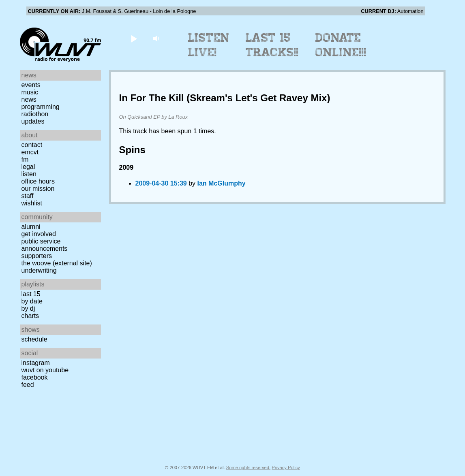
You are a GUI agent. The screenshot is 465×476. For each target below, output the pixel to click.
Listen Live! (209, 45)
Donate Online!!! (341, 45)
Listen (29, 174)
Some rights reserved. (248, 467)
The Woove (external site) (57, 263)
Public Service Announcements (45, 245)
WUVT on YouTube (45, 370)
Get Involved (39, 234)
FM (25, 159)
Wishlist (32, 203)
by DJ (28, 308)
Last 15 (31, 294)
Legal (28, 167)
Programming (41, 107)
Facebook (35, 377)
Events (31, 85)
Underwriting (39, 270)
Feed (28, 385)
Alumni (31, 227)
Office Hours (38, 181)
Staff (28, 196)
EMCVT (30, 152)
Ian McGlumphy (222, 183)
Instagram (36, 363)
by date (32, 301)
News (29, 99)
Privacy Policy (286, 467)
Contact (32, 145)
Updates (33, 121)
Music (30, 92)
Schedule (34, 339)
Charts (30, 316)
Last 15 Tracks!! (272, 45)
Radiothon (35, 114)
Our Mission (38, 189)
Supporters (37, 256)
